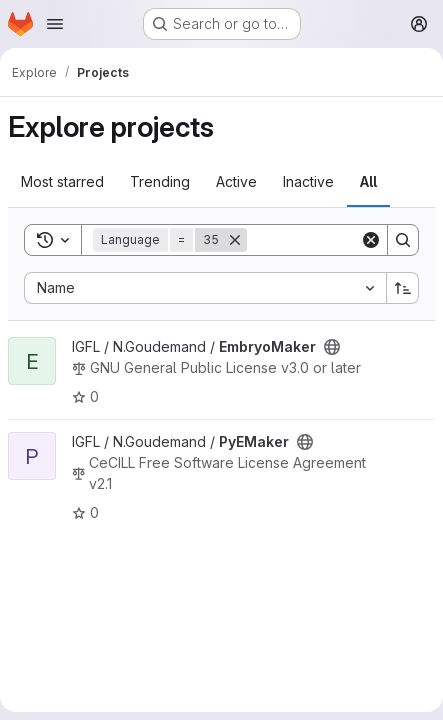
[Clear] (371, 240)
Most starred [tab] (62, 181)
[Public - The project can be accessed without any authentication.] (332, 347)
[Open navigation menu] (55, 24)
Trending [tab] (160, 181)
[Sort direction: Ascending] (403, 288)
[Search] (403, 240)
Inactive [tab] (308, 181)
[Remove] (235, 240)
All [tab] (368, 181)
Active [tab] (236, 181)
